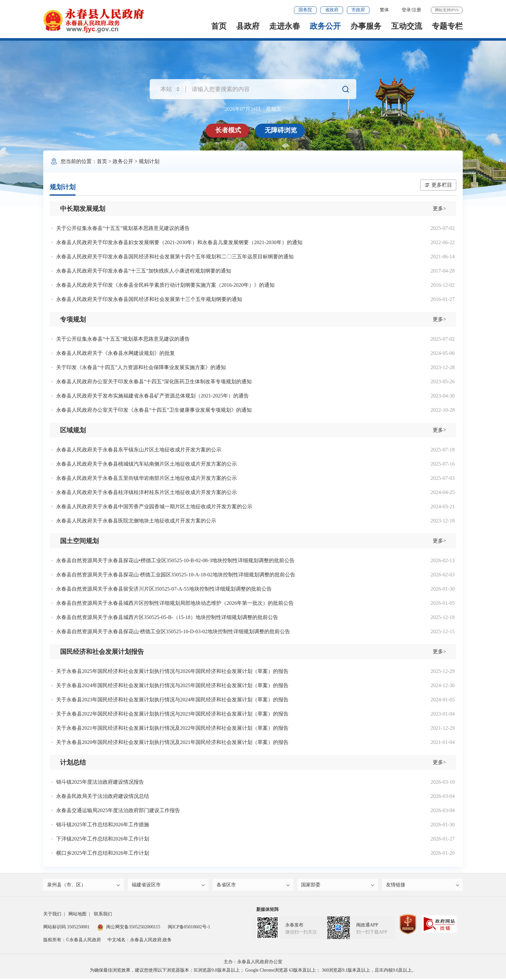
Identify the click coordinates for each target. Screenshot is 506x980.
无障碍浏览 (281, 130)
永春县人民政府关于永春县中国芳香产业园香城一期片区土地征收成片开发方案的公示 (154, 506)
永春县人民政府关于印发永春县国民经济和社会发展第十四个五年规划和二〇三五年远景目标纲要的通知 (175, 257)
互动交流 (407, 26)
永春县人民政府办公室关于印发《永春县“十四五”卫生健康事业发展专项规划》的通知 (154, 410)
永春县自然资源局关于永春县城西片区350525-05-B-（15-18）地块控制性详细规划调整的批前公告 (167, 617)
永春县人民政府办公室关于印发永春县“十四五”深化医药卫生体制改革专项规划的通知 (154, 382)
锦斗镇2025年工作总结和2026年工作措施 (103, 825)
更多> (439, 208)
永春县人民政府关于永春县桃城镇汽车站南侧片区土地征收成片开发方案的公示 (147, 464)
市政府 (358, 10)
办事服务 (366, 26)
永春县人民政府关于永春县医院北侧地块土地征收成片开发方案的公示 (136, 521)
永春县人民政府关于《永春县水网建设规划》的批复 (116, 353)
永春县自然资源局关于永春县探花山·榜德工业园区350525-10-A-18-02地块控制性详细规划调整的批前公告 (176, 575)
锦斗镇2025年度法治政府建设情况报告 (100, 782)
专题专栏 (447, 26)
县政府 (248, 26)
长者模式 (229, 130)
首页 (219, 26)
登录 (406, 10)
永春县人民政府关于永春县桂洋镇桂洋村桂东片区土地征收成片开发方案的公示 (147, 492)
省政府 (332, 10)
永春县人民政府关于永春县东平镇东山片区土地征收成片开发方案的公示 (139, 450)
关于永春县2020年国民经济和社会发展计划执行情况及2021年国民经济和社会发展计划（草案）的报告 (172, 742)
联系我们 (103, 916)
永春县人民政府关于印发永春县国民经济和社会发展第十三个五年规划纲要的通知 (149, 299)
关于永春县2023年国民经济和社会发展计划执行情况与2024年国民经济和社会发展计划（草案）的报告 (172, 700)
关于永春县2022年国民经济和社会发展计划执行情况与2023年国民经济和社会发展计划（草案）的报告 (172, 714)
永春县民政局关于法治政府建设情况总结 (103, 796)
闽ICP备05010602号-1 (189, 928)
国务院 (305, 10)
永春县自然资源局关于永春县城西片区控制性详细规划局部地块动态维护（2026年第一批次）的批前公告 (175, 603)
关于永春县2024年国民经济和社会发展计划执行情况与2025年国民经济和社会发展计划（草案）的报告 (172, 685)
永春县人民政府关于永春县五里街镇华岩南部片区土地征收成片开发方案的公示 (147, 478)
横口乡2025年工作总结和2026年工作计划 (103, 853)
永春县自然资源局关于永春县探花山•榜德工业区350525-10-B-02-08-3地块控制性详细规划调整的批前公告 (175, 560)
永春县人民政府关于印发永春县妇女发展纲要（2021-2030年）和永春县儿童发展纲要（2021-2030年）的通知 (179, 242)
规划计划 (149, 161)
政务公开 (325, 26)
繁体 (384, 10)
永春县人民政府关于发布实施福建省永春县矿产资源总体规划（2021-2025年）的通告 (152, 396)
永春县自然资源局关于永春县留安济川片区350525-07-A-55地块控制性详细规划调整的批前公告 (164, 589)
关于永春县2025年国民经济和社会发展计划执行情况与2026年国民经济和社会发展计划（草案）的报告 (172, 671)
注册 (417, 10)
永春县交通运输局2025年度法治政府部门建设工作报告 (118, 810)
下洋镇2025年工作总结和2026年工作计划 (103, 839)
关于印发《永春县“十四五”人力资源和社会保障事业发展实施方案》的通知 (141, 367)
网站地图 (77, 916)
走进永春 (285, 26)
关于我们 (52, 916)
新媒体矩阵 (268, 911)
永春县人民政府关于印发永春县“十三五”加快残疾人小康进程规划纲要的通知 (144, 271)
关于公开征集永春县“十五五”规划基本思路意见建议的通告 (123, 228)
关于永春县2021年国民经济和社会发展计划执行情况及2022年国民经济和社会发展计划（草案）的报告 (172, 728)
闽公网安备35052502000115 (129, 928)
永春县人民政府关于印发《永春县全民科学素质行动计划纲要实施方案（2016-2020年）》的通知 (165, 285)
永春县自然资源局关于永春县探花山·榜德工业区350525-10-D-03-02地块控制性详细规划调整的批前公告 (173, 631)
